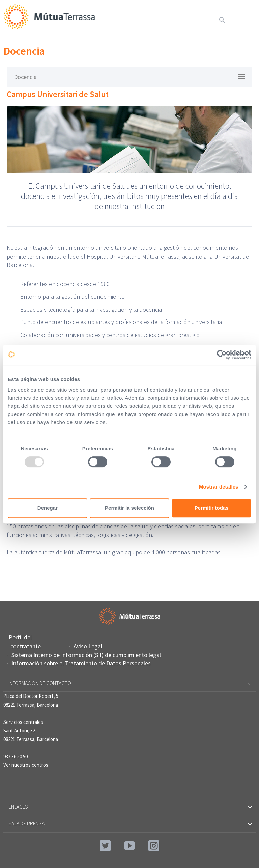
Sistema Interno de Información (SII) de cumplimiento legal (87, 655)
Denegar (48, 508)
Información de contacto (130, 683)
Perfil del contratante (26, 642)
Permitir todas (212, 508)
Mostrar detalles (219, 487)
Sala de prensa (130, 823)
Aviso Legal (89, 646)
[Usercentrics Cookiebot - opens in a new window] (222, 355)
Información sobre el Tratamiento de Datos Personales (82, 663)
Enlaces (130, 807)
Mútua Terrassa (51, 17)
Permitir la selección (129, 508)
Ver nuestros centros (26, 765)
